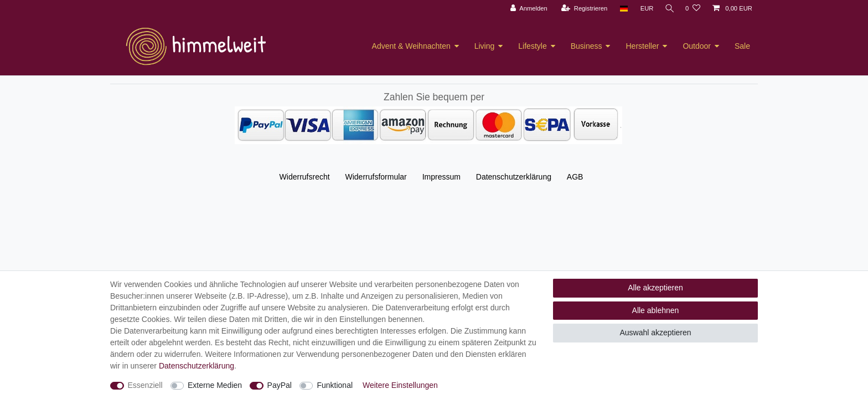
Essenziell (145, 385)
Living (485, 46)
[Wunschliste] (693, 9)
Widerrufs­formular (376, 177)
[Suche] (668, 9)
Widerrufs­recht (305, 177)
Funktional (335, 385)
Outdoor (697, 46)
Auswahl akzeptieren (655, 332)
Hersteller (642, 46)
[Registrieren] (582, 9)
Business (587, 46)
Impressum (441, 177)
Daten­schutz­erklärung (514, 177)
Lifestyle (532, 46)
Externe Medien (215, 385)
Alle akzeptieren (655, 288)
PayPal (280, 385)
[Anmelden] (526, 9)
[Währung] (644, 9)
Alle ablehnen (656, 310)
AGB (575, 177)
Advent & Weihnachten (411, 46)
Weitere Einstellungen (400, 385)
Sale (742, 46)
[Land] (621, 9)
